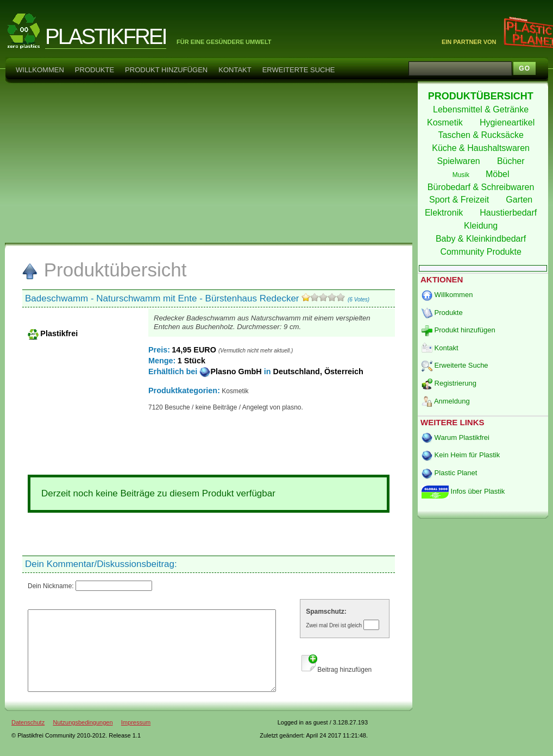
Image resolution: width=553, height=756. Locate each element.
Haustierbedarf (509, 213)
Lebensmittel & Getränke (482, 109)
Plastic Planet (449, 473)
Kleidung (482, 226)
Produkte (95, 70)
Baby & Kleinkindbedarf (482, 239)
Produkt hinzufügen (166, 70)
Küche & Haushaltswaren (482, 148)
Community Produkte (482, 252)
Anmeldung (446, 401)
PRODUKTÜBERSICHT (482, 96)
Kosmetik (446, 122)
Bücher (512, 161)
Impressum (136, 739)
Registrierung (449, 383)
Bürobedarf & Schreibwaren (482, 187)
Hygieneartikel (508, 122)
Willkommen (40, 70)
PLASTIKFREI (106, 36)
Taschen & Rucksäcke (482, 135)
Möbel (499, 174)
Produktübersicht (104, 270)
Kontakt (235, 70)
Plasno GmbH (231, 371)
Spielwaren (460, 161)
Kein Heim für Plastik (461, 455)
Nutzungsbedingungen (83, 739)
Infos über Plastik (463, 491)
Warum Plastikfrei (455, 437)
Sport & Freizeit (460, 200)
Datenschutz (28, 739)
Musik (462, 175)
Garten (520, 200)
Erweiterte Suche (299, 70)
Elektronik (445, 213)
